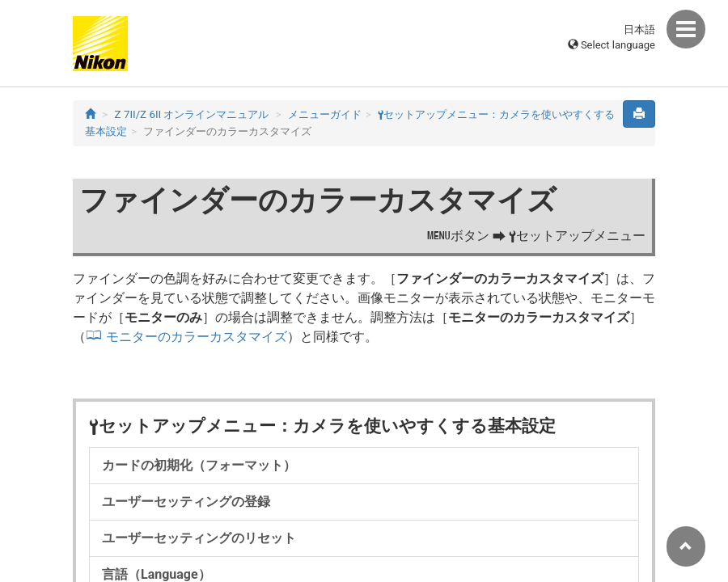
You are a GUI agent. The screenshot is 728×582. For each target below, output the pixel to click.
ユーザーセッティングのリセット (199, 538)
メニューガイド (325, 114)
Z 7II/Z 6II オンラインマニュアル (192, 114)
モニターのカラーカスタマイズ (197, 337)
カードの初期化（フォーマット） (199, 465)
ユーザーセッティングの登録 (186, 502)
